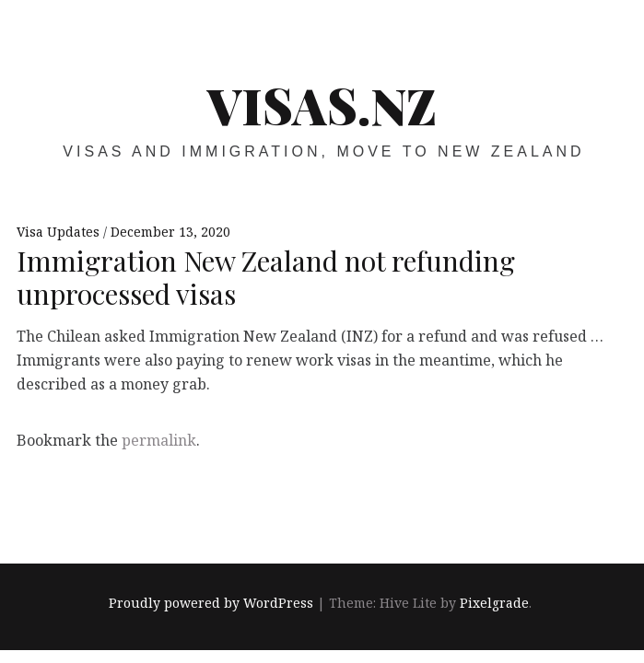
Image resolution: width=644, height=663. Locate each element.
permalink (159, 440)
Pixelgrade (494, 603)
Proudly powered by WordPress (211, 603)
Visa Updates (60, 232)
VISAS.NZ (322, 105)
